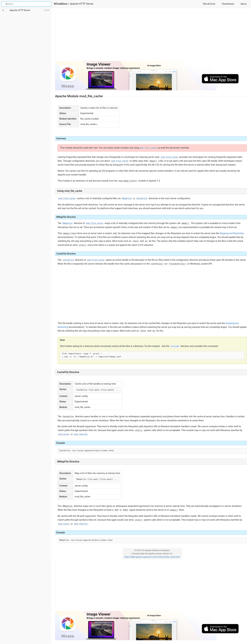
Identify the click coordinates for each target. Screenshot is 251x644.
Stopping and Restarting (232, 233)
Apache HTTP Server (82, 4)
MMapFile (127, 199)
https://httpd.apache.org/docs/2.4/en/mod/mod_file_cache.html (152, 557)
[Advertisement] (151, 36)
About (244, 4)
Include (175, 346)
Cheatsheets (228, 4)
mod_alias (64, 435)
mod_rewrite (81, 435)
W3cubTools (209, 4)
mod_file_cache (148, 148)
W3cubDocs (61, 4)
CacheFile (142, 199)
